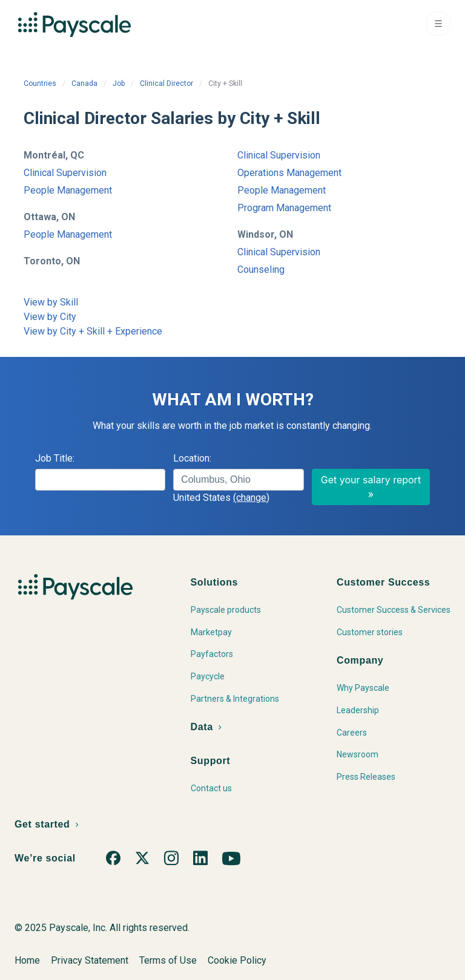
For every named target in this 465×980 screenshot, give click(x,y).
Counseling (261, 269)
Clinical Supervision (65, 173)
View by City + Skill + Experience (93, 331)
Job (119, 83)
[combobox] (238, 480)
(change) (251, 498)
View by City (50, 317)
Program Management (284, 208)
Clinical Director (167, 83)
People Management (68, 190)
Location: (192, 458)
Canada (84, 83)
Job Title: (55, 458)
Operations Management (289, 173)
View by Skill (51, 302)
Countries (40, 83)
